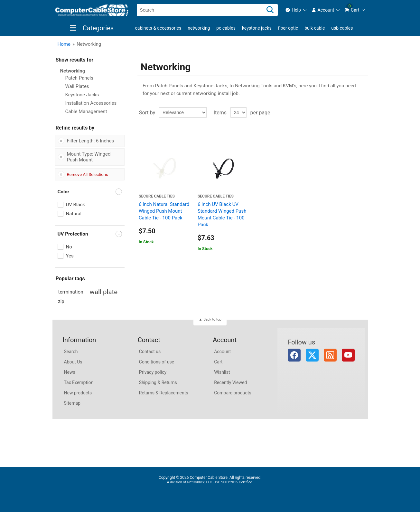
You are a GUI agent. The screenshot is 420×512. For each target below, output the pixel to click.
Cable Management (86, 111)
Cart (218, 362)
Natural (74, 214)
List (362, 112)
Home (64, 44)
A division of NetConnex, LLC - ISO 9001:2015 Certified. (210, 482)
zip (61, 301)
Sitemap (72, 403)
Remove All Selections (88, 174)
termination (71, 292)
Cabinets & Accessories (158, 28)
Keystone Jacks (257, 28)
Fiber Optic (288, 28)
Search (71, 352)
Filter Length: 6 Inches (91, 141)
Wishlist (222, 372)
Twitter (312, 355)
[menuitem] (296, 10)
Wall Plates (77, 86)
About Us (73, 362)
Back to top (212, 319)
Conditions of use (157, 362)
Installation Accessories (91, 103)
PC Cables (226, 28)
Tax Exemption (79, 382)
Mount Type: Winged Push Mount (89, 157)
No (69, 247)
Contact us (150, 352)
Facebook (294, 355)
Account (222, 352)
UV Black (76, 205)
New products (78, 393)
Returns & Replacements (164, 393)
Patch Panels (79, 78)
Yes (70, 256)
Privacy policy (153, 372)
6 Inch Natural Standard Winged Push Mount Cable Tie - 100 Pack (164, 211)
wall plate (104, 292)
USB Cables (342, 28)
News (70, 372)
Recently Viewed (230, 382)
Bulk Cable (315, 28)
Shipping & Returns (158, 382)
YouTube (348, 355)
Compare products (233, 393)
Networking (199, 28)
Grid (351, 112)
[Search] (270, 10)
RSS (330, 355)
